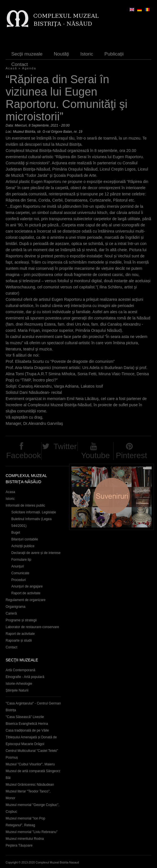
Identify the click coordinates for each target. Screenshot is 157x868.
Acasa (10, 492)
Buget (16, 533)
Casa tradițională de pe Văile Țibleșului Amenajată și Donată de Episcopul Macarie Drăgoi (31, 737)
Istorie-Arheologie (19, 684)
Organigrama (16, 607)
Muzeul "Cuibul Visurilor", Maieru (30, 764)
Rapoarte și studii (19, 640)
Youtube (95, 455)
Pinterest (131, 455)
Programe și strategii (21, 620)
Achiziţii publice (23, 546)
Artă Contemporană (20, 670)
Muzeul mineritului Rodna (25, 839)
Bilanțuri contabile (25, 539)
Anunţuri (18, 566)
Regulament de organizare (26, 600)
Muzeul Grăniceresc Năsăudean (30, 785)
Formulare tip (21, 560)
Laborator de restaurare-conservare (32, 627)
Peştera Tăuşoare (19, 845)
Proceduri (18, 580)
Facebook (24, 455)
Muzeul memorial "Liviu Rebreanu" (32, 832)
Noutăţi (62, 54)
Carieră (11, 613)
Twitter (65, 446)
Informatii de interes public (25, 505)
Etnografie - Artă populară (25, 677)
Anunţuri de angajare (27, 586)
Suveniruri (112, 497)
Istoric (87, 54)
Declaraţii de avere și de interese (36, 553)
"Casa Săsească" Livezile (25, 717)
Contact (20, 64)
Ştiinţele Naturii (17, 690)
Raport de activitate (26, 593)
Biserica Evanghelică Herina (27, 724)
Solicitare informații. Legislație (34, 512)
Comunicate (20, 573)
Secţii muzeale (27, 54)
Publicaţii (114, 54)
